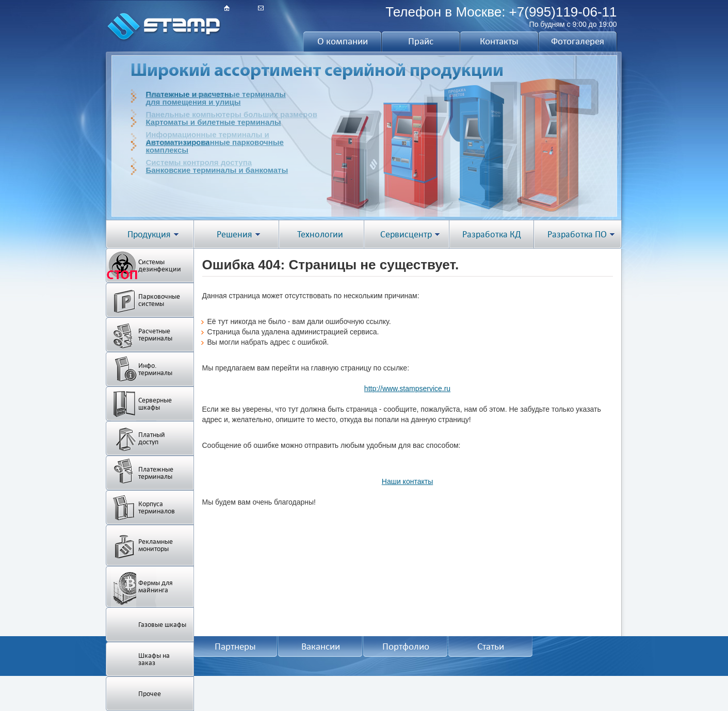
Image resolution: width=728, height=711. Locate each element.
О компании (343, 41)
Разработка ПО (577, 235)
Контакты (499, 41)
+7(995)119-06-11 (563, 12)
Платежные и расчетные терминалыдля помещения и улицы (216, 98)
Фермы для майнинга (156, 586)
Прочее (150, 694)
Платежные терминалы (156, 473)
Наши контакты (407, 481)
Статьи (491, 647)
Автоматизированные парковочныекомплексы (215, 146)
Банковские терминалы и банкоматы (217, 170)
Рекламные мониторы (156, 545)
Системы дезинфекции (160, 265)
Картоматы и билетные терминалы (214, 122)
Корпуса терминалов (157, 507)
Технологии (320, 235)
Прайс (421, 41)
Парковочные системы (159, 300)
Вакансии (321, 647)
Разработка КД (492, 235)
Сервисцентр (406, 235)
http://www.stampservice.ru (407, 389)
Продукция (149, 235)
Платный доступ (152, 438)
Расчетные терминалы (155, 335)
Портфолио (406, 647)
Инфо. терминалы (155, 369)
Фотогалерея (578, 41)
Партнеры (235, 647)
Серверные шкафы (155, 404)
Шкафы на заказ (154, 659)
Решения (234, 235)
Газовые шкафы (162, 625)
